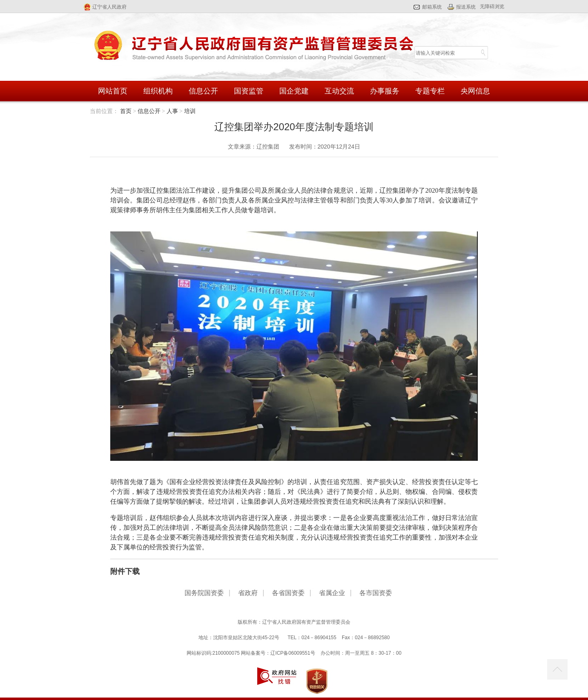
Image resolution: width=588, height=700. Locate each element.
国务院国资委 (204, 593)
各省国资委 (288, 593)
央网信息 (475, 91)
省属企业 (332, 593)
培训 (190, 111)
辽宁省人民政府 (109, 7)
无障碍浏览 (492, 7)
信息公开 (203, 91)
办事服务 (385, 91)
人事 (172, 111)
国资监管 (249, 91)
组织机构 (158, 91)
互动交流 (339, 91)
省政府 (248, 593)
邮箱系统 (432, 7)
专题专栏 (430, 91)
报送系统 (466, 7)
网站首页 (113, 91)
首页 (126, 111)
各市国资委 (376, 593)
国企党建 (294, 91)
